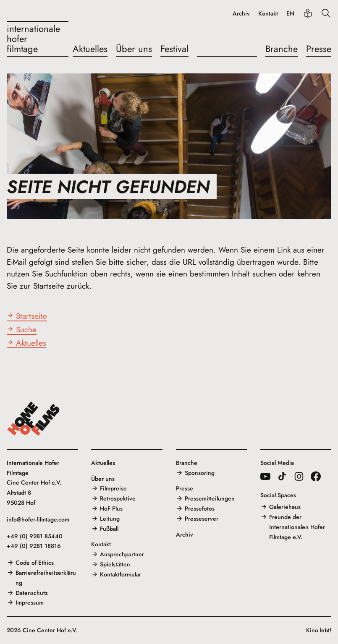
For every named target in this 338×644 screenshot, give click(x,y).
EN (290, 14)
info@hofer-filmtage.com (38, 519)
